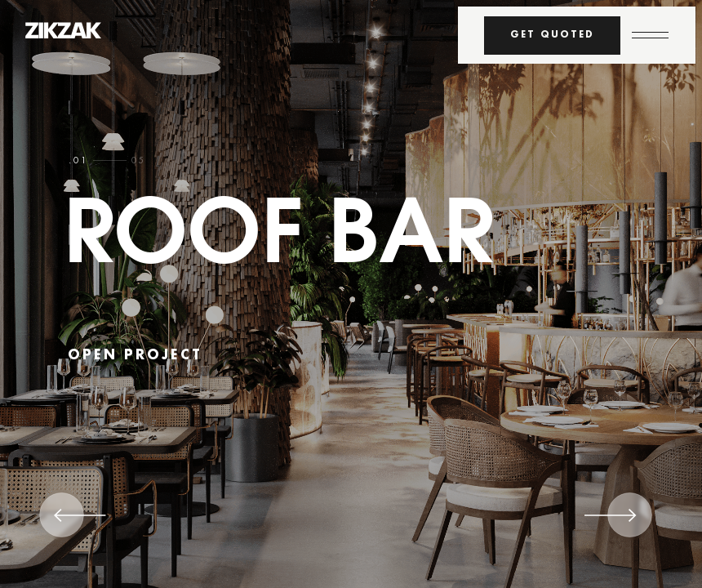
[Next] (611, 521)
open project (135, 356)
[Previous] (80, 521)
